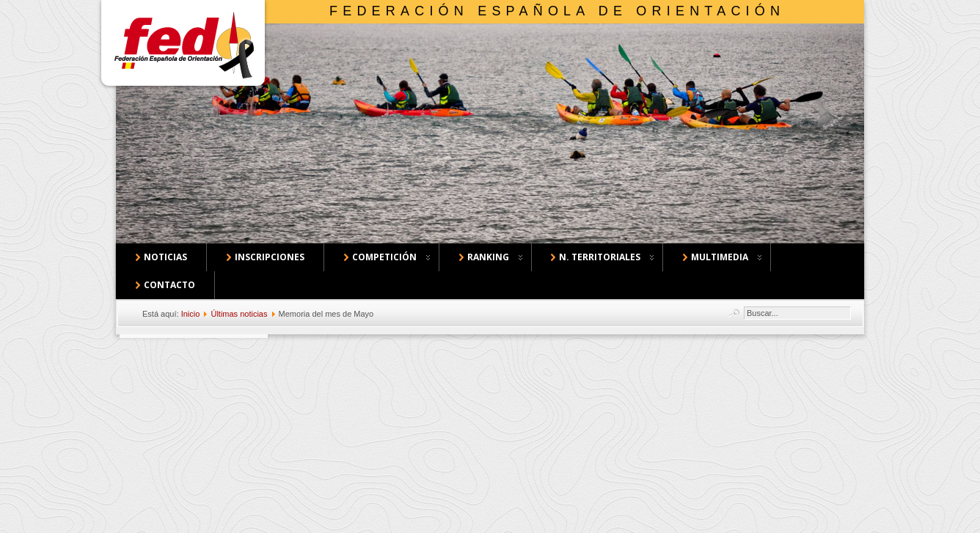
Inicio (191, 314)
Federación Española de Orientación (557, 11)
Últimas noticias (239, 314)
